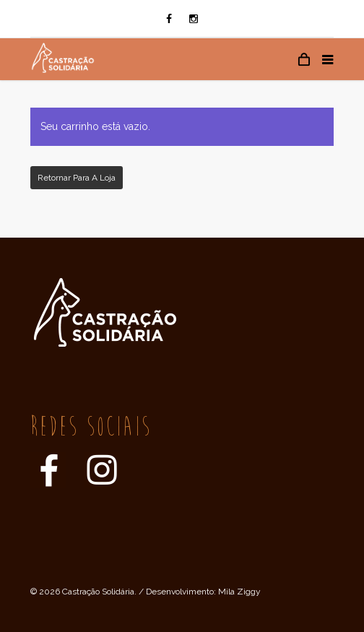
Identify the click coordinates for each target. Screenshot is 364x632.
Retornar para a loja (77, 178)
